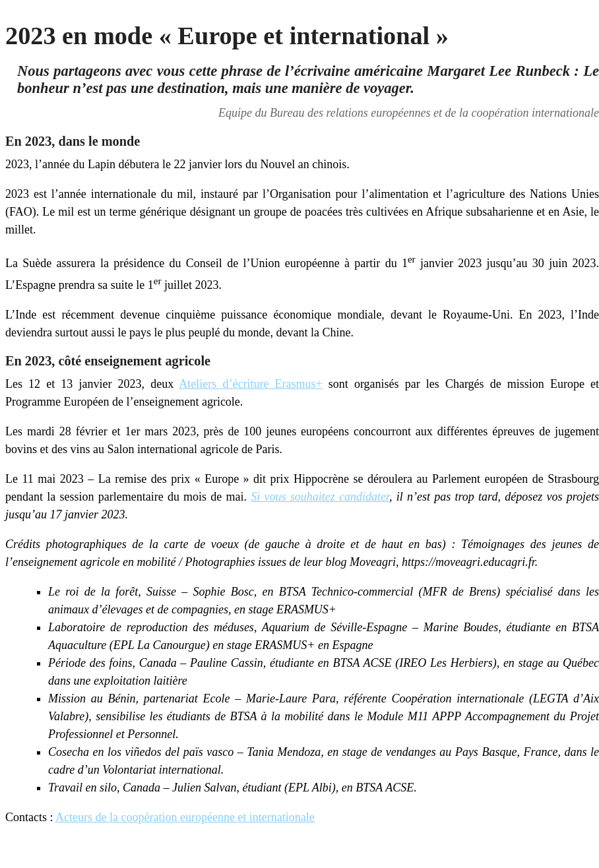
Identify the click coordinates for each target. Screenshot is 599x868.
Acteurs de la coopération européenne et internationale (185, 817)
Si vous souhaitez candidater (320, 497)
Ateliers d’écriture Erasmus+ (250, 384)
